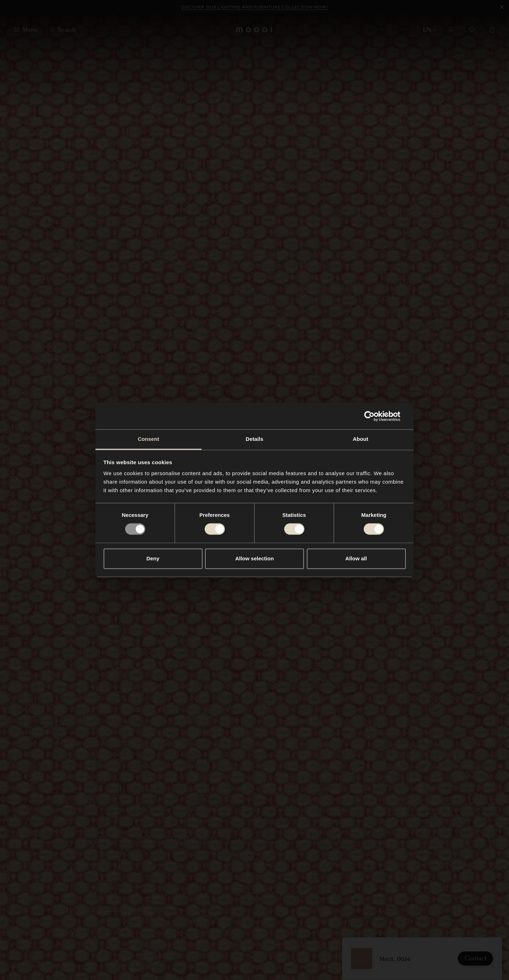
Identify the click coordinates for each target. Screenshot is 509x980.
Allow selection (254, 558)
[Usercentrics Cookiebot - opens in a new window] (375, 416)
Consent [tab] (149, 439)
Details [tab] (255, 439)
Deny (153, 558)
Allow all (356, 558)
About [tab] (361, 439)
